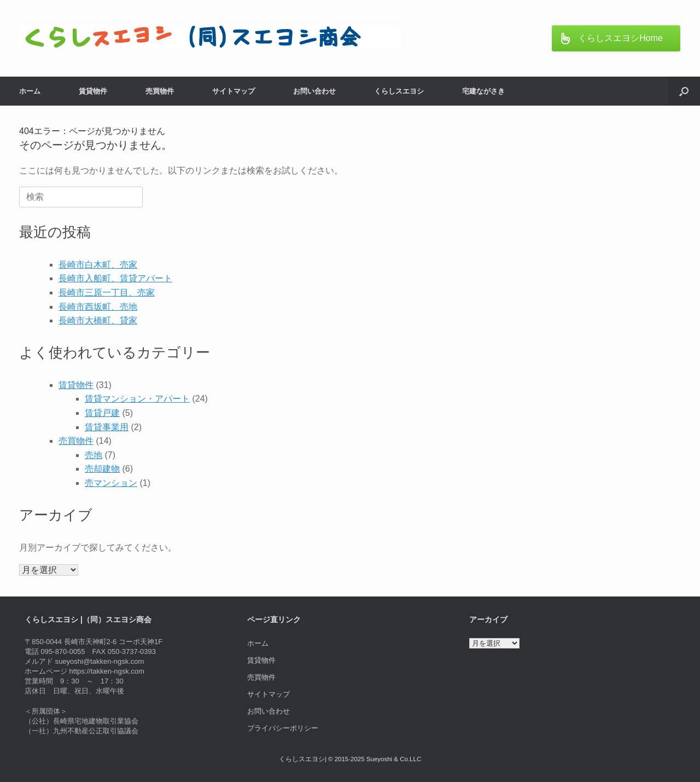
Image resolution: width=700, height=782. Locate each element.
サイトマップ (234, 91)
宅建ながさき (483, 91)
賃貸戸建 (102, 413)
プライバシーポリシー (283, 728)
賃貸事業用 (107, 427)
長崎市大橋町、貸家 (98, 320)
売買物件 (160, 91)
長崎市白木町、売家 (98, 265)
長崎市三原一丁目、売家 (107, 292)
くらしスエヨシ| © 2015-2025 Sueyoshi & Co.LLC (350, 759)
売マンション (111, 483)
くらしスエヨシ (399, 91)
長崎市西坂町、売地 (98, 307)
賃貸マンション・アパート (137, 399)
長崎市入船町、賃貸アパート (115, 278)
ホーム (30, 91)
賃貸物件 (93, 91)
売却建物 (102, 469)
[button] (684, 91)
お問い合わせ (314, 91)
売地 (94, 455)
